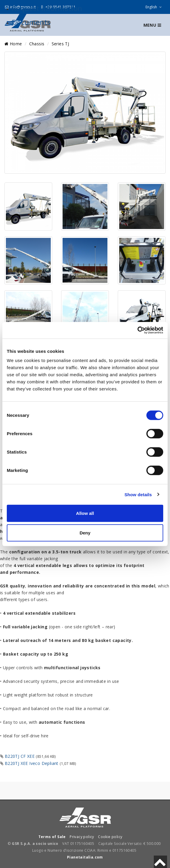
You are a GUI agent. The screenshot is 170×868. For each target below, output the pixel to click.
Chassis (37, 44)
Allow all (85, 513)
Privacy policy (82, 837)
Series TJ (61, 44)
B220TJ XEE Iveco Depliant (32, 763)
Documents (31, 22)
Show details (138, 494)
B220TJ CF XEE (20, 756)
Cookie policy (110, 837)
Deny (85, 533)
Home (13, 44)
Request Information (47, 8)
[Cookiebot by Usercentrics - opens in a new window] (137, 330)
